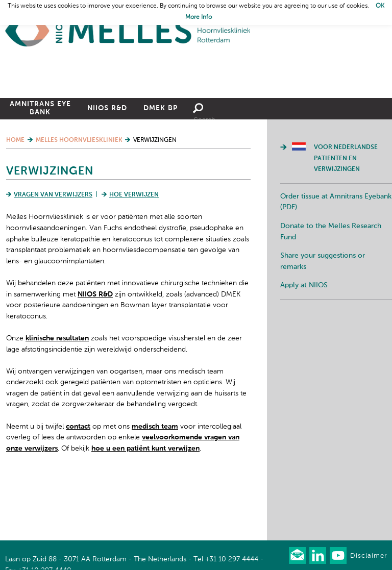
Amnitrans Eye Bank (40, 165)
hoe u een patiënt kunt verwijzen (145, 505)
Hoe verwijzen (134, 252)
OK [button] (380, 6)
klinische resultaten (57, 395)
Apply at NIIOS (304, 342)
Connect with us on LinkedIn (318, 555)
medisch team (155, 483)
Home (128, 31)
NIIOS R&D (107, 165)
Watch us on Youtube (338, 555)
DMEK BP (161, 165)
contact (78, 483)
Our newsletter (297, 555)
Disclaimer (369, 556)
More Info (199, 17)
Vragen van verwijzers (53, 252)
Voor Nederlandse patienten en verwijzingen (346, 215)
